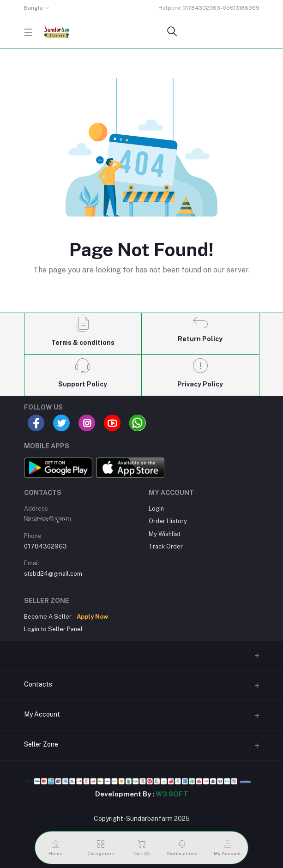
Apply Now (92, 617)
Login (156, 509)
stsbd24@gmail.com (53, 574)
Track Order (166, 546)
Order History (168, 521)
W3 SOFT (172, 794)
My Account (42, 714)
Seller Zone (41, 744)
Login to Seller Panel (53, 629)
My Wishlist (165, 534)
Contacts (38, 684)
